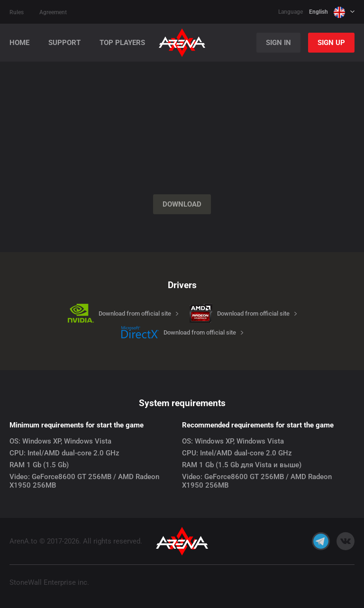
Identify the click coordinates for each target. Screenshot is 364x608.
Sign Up (331, 43)
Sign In (278, 43)
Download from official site (135, 313)
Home (19, 43)
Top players (122, 43)
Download (182, 204)
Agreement (53, 12)
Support (64, 43)
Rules (17, 12)
